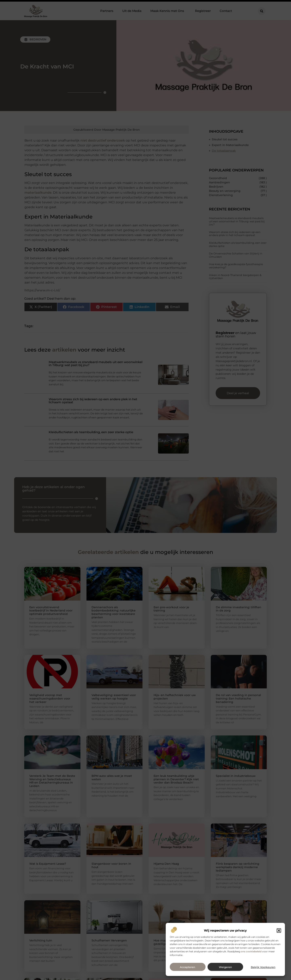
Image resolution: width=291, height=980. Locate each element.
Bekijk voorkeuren (263, 967)
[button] (279, 931)
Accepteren (188, 967)
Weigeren (225, 967)
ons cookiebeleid (251, 951)
